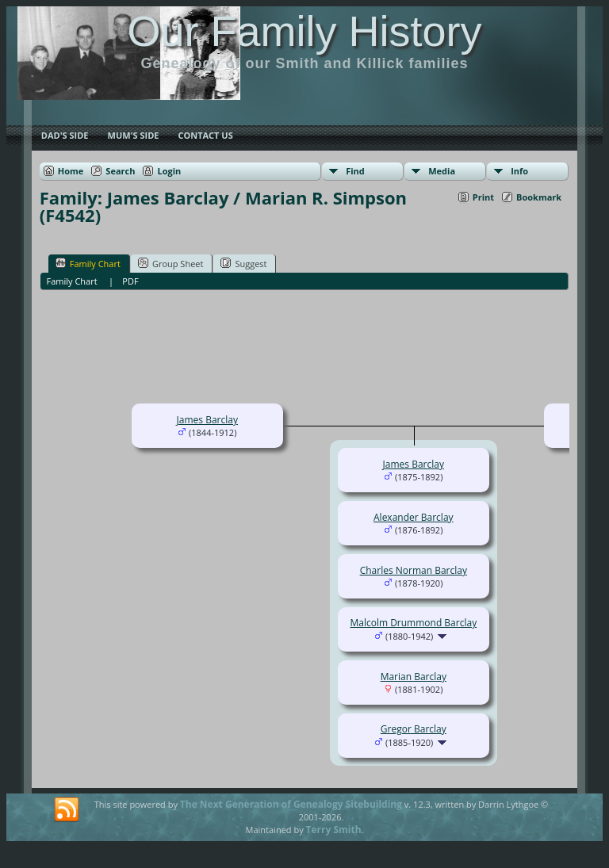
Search (120, 171)
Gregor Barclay (414, 729)
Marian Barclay (414, 677)
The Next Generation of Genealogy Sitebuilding (291, 804)
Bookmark (539, 197)
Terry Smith (334, 830)
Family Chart (88, 263)
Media (442, 171)
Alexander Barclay (414, 517)
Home (71, 171)
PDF (130, 281)
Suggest (243, 263)
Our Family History (304, 31)
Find (355, 171)
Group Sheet (171, 263)
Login (169, 171)
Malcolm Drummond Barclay (413, 623)
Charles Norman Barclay (414, 570)
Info (519, 171)
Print (483, 197)
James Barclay (207, 420)
